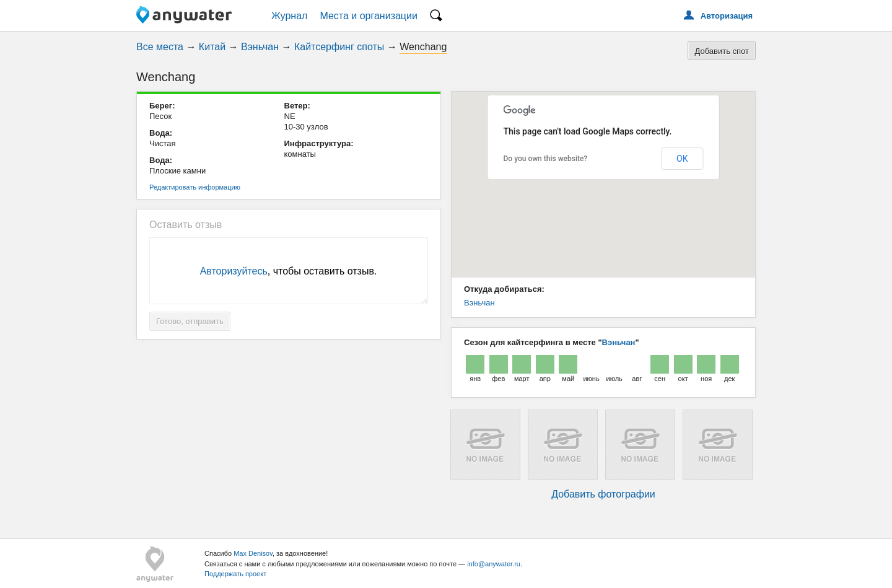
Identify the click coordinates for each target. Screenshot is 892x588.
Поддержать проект (235, 574)
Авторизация (727, 16)
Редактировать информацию (195, 187)
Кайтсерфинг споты (339, 47)
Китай (212, 47)
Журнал (289, 16)
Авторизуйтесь (234, 271)
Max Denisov (253, 553)
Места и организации (369, 16)
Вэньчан (260, 47)
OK (682, 159)
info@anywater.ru (494, 564)
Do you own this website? (546, 159)
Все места (160, 47)
